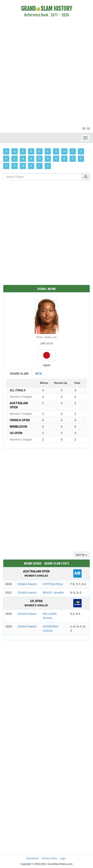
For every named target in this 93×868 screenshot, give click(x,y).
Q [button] (56, 159)
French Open (20, 420)
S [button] (73, 159)
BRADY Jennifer (53, 593)
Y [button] (39, 166)
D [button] (31, 151)
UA (88, 128)
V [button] (15, 166)
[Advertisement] (46, 72)
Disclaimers (32, 858)
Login (63, 858)
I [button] (73, 151)
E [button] (39, 151)
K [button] (6, 159)
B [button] (15, 151)
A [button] (6, 151)
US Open (16, 433)
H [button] (64, 151)
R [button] (64, 159)
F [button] (48, 151)
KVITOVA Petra (53, 584)
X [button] (31, 166)
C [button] (23, 151)
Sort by (81, 555)
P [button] (48, 159)
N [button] (31, 159)
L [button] (15, 159)
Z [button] (48, 166)
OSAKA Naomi (27, 584)
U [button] (6, 166)
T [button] (81, 159)
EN (84, 128)
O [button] (40, 159)
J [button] (81, 151)
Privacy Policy (49, 858)
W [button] (23, 166)
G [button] (56, 151)
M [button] (23, 159)
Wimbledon (18, 427)
